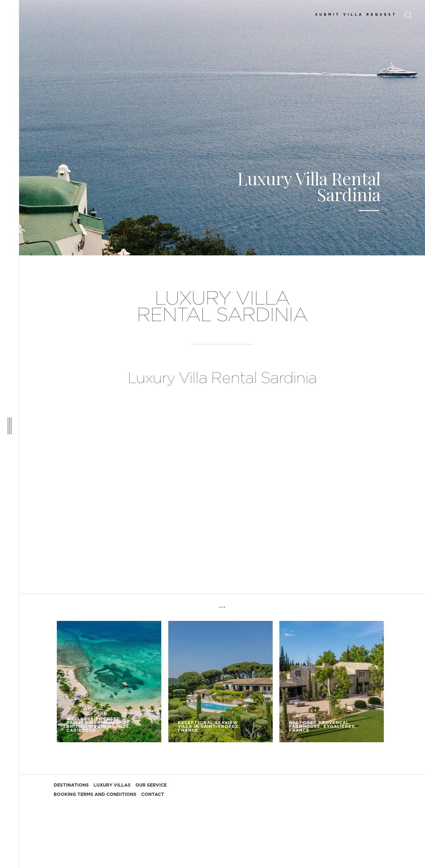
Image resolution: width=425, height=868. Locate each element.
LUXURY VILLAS (112, 785)
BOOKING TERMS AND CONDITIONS (95, 795)
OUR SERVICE (151, 785)
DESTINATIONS (71, 785)
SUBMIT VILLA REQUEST (356, 15)
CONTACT (153, 795)
